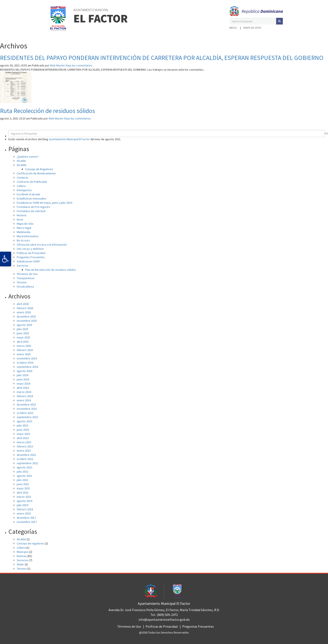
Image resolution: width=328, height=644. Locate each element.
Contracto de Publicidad (32, 182)
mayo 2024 (23, 384)
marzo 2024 (24, 392)
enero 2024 (24, 400)
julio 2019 (22, 505)
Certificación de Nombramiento (36, 173)
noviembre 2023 (27, 409)
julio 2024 (22, 375)
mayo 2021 (23, 488)
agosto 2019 (24, 501)
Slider (20, 564)
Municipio (23, 552)
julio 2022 (22, 472)
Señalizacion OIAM (28, 261)
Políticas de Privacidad (31, 253)
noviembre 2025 (27, 321)
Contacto (22, 178)
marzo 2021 (24, 497)
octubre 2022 (25, 459)
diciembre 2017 (26, 518)
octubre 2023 (25, 413)
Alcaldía (22, 165)
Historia (22, 215)
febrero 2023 (25, 446)
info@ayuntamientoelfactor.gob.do (164, 619)
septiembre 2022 (27, 463)
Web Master (58, 65)
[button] (279, 21)
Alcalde (21, 161)
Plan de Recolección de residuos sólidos (51, 270)
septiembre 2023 (27, 417)
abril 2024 (23, 388)
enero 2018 (24, 513)
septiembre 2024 (27, 367)
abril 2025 (23, 342)
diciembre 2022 (26, 455)
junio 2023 (23, 430)
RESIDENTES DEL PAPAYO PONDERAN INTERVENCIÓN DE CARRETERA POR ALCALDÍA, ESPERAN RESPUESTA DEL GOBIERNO (162, 58)
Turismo (22, 282)
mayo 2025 (23, 337)
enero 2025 (24, 354)
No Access (23, 240)
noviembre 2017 (27, 522)
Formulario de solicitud (31, 211)
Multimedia (24, 232)
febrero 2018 (25, 509)
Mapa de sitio (252, 28)
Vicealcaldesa (25, 286)
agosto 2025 (24, 325)
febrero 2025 (25, 350)
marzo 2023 (24, 442)
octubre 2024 (25, 363)
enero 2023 (24, 451)
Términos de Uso (27, 274)
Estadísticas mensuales (31, 198)
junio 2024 (23, 379)
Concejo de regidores (30, 543)
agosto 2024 (24, 371)
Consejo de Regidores (39, 169)
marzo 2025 (24, 346)
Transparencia (26, 278)
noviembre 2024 (27, 358)
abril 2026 (23, 304)
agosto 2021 (24, 476)
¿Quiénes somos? (28, 157)
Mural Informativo (28, 236)
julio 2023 (22, 425)
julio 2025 (22, 329)
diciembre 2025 (26, 316)
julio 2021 (22, 480)
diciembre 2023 (26, 404)
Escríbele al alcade (28, 194)
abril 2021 (23, 492)
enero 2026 (24, 312)
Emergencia (24, 190)
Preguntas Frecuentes (31, 257)
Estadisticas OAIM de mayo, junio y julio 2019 (44, 203)
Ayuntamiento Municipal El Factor (69, 139)
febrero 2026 (25, 308)
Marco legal (24, 228)
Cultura (21, 186)
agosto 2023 (24, 421)
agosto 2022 (24, 467)
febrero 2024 (25, 396)
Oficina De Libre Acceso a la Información (42, 245)
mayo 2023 (23, 434)
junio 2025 (23, 333)
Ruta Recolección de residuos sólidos (47, 111)
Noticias (22, 556)
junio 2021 (23, 484)
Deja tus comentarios (79, 65)
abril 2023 (23, 438)
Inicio (233, 28)
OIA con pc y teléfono (30, 249)
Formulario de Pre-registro (33, 207)
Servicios (23, 266)
